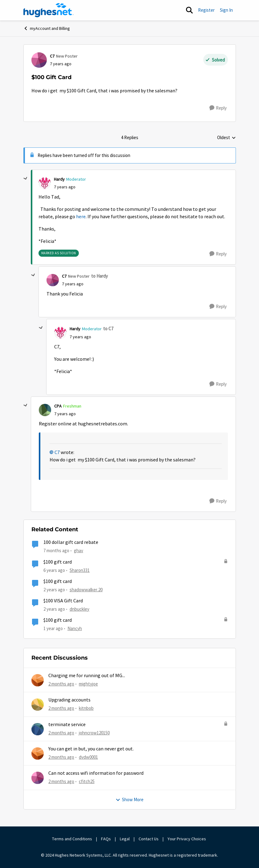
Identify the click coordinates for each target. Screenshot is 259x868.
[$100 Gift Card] (65, 187)
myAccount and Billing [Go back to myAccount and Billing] (47, 28)
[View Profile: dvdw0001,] (38, 753)
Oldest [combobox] (227, 138)
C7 (57, 452)
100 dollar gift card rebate (71, 542)
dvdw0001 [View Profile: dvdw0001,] (88, 757)
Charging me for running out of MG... (87, 676)
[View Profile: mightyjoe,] (38, 680)
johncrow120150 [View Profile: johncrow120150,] (94, 733)
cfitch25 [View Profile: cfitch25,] (87, 781)
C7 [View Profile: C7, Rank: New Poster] (52, 56)
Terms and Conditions (72, 839)
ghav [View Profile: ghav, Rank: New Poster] (79, 551)
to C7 (108, 329)
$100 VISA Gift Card (63, 601)
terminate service (67, 725)
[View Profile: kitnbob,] (38, 705)
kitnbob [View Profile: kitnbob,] (86, 708)
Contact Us (149, 839)
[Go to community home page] (49, 10)
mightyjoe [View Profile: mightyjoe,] (88, 684)
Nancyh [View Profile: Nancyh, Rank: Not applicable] (75, 628)
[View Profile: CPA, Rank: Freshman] (45, 410)
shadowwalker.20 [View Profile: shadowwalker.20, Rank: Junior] (86, 590)
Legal (125, 839)
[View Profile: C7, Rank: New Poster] (39, 60)
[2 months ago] (61, 684)
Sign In (226, 10)
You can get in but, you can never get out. (91, 749)
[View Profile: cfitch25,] (38, 778)
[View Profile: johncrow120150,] (38, 729)
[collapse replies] (26, 179)
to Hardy (99, 276)
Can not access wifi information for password (96, 773)
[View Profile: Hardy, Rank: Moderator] (45, 183)
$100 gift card (58, 562)
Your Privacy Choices (187, 839)
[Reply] (218, 108)
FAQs (106, 839)
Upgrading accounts (69, 700)
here (81, 217)
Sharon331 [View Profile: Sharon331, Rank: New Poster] (80, 570)
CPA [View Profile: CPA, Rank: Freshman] (58, 406)
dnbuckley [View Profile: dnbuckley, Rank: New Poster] (79, 609)
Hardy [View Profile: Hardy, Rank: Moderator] (59, 179)
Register (206, 10)
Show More (129, 800)
